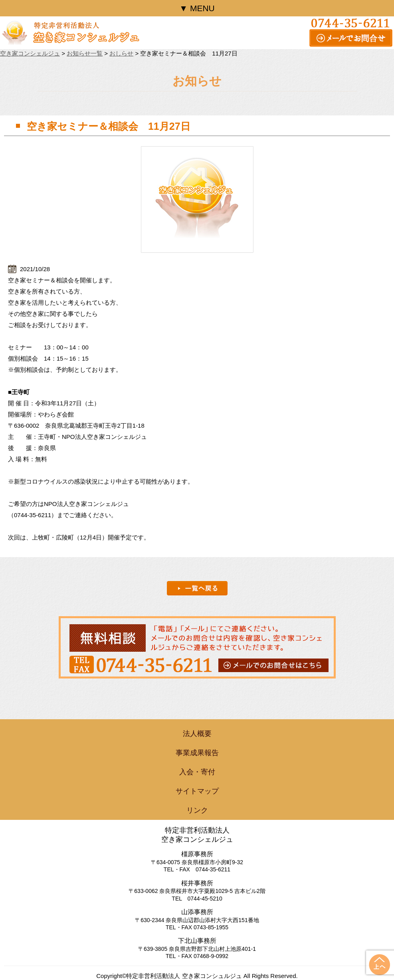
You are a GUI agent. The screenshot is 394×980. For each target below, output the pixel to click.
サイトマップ (197, 791)
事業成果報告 (197, 753)
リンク (197, 810)
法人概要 (197, 734)
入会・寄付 (197, 772)
